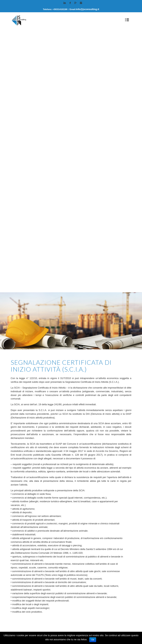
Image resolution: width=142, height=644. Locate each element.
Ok (93, 640)
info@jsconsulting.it (87, 9)
